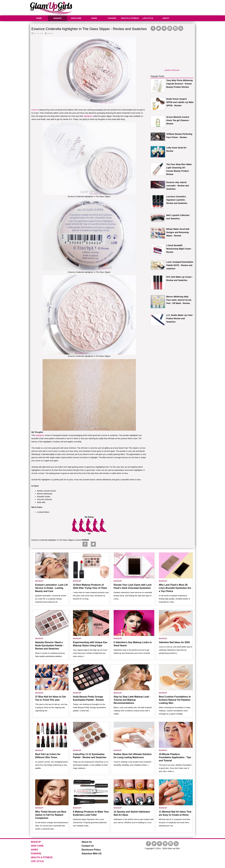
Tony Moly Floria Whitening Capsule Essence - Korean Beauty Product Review (180, 84)
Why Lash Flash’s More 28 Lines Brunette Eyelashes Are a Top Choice (175, 588)
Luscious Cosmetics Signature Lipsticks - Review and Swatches (177, 200)
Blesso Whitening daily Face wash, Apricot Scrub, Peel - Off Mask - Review (179, 300)
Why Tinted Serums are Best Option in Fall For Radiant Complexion (51, 815)
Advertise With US (92, 854)
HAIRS (94, 18)
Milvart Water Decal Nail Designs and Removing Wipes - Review (178, 232)
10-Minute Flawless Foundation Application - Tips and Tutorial (175, 757)
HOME (39, 18)
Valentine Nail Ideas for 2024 (174, 642)
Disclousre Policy (91, 850)
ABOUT (166, 18)
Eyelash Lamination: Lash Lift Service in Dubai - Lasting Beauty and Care (51, 588)
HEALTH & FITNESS (130, 18)
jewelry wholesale (172, 70)
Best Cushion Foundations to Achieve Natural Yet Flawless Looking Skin (175, 700)
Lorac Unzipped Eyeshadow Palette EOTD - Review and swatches (180, 265)
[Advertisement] (143, 7)
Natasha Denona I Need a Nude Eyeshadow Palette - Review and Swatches (49, 646)
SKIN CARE (76, 18)
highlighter (88, 116)
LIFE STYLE (148, 18)
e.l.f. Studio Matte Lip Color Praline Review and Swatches (180, 318)
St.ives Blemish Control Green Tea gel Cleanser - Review (178, 120)
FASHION (112, 18)
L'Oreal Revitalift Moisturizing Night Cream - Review (179, 249)
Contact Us (88, 846)
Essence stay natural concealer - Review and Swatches (178, 186)
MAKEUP (58, 18)
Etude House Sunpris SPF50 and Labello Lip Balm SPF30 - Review (180, 102)
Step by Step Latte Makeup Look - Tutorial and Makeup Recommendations (132, 700)
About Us (87, 842)
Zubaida (50, 33)
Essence (35, 110)
